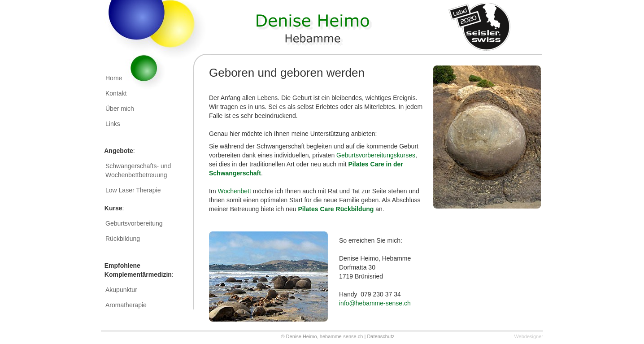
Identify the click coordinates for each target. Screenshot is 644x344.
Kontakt (116, 93)
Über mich (120, 109)
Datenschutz (381, 336)
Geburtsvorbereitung (134, 223)
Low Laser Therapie (135, 190)
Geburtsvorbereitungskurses (376, 155)
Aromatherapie (126, 305)
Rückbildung (123, 239)
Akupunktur (121, 290)
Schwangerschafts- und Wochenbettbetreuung (138, 170)
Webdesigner (529, 336)
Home (114, 78)
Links (113, 124)
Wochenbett (234, 191)
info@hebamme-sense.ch (375, 303)
